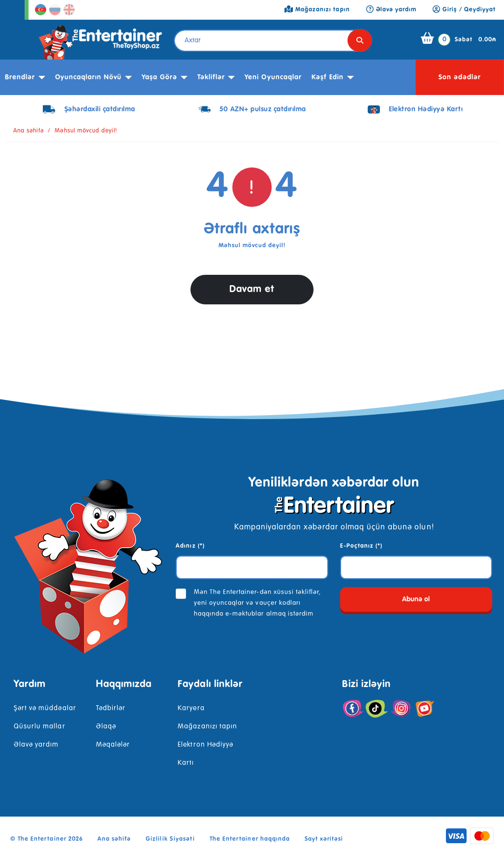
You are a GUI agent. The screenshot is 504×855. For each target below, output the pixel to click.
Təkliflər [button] (211, 77)
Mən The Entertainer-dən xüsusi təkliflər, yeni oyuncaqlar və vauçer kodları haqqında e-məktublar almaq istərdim (258, 603)
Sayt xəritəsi (324, 839)
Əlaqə (106, 726)
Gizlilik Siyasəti (170, 839)
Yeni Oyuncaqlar (273, 77)
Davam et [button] (252, 289)
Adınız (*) (190, 546)
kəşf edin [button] (328, 77)
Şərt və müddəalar (45, 708)
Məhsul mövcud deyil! (86, 131)
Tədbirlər (111, 708)
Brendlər (20, 77)
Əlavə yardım (36, 745)
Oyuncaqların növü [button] (89, 77)
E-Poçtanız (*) (362, 546)
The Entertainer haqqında (250, 839)
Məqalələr (113, 745)
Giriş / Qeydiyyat (464, 10)
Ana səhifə (29, 131)
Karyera (191, 708)
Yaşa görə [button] (159, 77)
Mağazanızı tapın (207, 726)
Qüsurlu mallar (40, 726)
